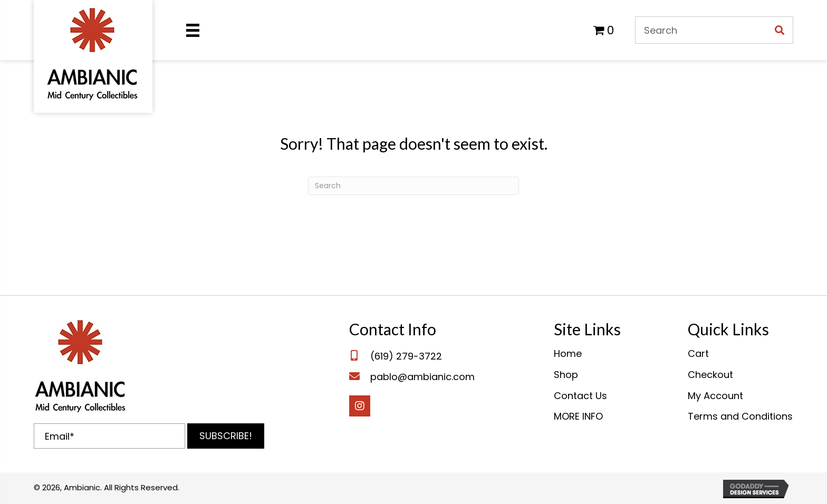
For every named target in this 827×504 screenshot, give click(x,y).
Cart (698, 353)
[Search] (413, 186)
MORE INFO (578, 416)
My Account (715, 396)
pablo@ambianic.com (422, 377)
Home (568, 353)
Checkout (710, 375)
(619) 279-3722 (406, 356)
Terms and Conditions (740, 416)
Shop (566, 375)
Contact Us (580, 396)
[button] (226, 436)
